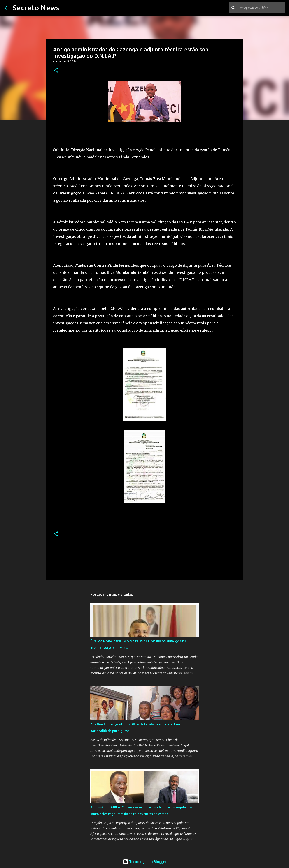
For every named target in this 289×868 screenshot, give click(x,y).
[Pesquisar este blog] (262, 8)
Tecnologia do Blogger (145, 862)
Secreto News (36, 8)
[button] (56, 71)
